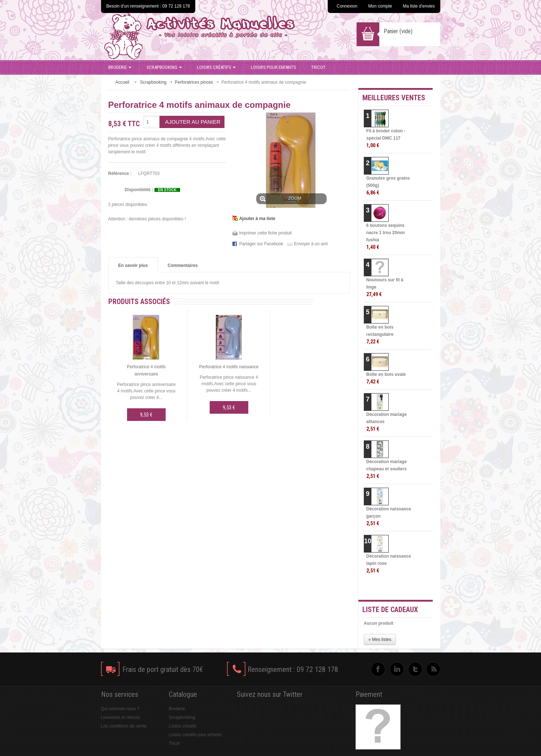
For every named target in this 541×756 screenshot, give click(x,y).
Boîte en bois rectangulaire (380, 335)
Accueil (123, 82)
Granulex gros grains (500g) (388, 186)
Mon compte (380, 6)
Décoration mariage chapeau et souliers (387, 469)
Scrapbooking (164, 67)
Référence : (120, 173)
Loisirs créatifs (216, 67)
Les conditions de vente (124, 726)
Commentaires (183, 265)
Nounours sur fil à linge (385, 287)
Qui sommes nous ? (120, 709)
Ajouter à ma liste (257, 219)
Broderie (120, 67)
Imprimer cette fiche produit (265, 233)
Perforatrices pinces (194, 82)
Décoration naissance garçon (389, 516)
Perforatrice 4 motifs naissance (229, 367)
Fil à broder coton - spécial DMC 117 (386, 138)
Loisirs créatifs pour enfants (195, 735)
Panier (398, 31)
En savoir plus (133, 265)
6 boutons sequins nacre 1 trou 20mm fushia (386, 236)
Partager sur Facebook (261, 244)
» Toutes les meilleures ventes (404, 588)
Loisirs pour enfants (273, 67)
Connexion (347, 6)
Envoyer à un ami (311, 244)
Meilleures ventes (394, 98)
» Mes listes (380, 639)
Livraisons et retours (121, 717)
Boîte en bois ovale (386, 378)
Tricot (318, 67)
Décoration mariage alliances (387, 422)
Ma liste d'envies (419, 6)
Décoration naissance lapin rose (389, 564)
